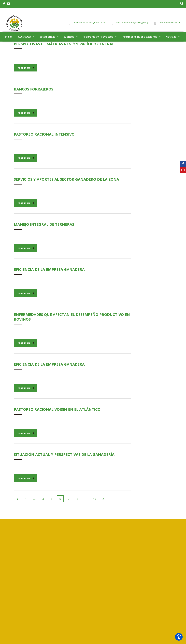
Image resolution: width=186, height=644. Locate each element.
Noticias (171, 43)
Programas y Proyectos (98, 43)
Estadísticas (47, 43)
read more (26, 74)
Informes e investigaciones (139, 43)
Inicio (8, 43)
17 (95, 506)
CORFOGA (25, 43)
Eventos (69, 43)
